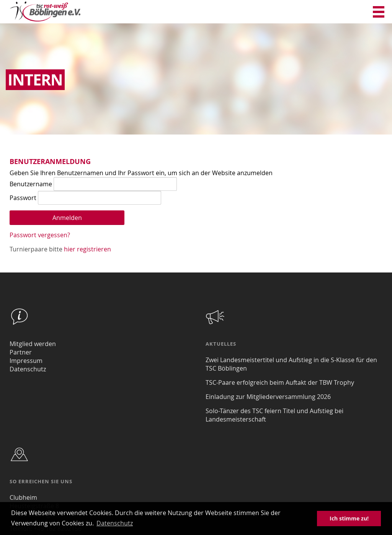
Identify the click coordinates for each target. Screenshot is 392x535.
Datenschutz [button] (115, 523)
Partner (21, 352)
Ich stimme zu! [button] (349, 518)
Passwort (23, 198)
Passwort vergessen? (40, 235)
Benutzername (31, 184)
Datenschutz (28, 369)
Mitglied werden (33, 344)
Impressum (26, 361)
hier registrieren (87, 249)
